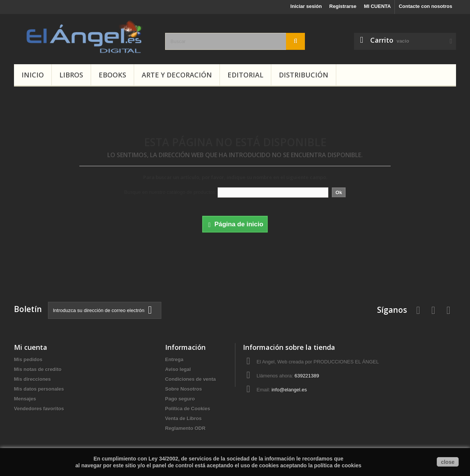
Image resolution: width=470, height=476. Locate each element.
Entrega (174, 359)
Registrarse (343, 6)
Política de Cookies (188, 409)
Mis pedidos (28, 359)
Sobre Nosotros (184, 389)
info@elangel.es (289, 390)
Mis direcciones (32, 379)
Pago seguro (180, 399)
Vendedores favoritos (39, 409)
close (448, 462)
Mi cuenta (31, 347)
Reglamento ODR (185, 428)
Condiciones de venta (190, 379)
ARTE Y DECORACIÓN (177, 75)
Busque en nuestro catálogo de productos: (170, 192)
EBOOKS (112, 75)
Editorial (245, 75)
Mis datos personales (39, 389)
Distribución (304, 75)
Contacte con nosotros (425, 6)
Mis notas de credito (38, 369)
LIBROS (71, 75)
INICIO (33, 75)
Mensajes (25, 399)
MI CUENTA (377, 6)
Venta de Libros (183, 418)
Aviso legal (178, 369)
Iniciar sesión (306, 6)
